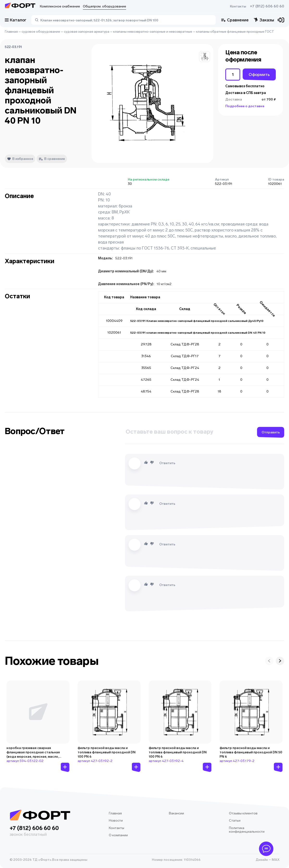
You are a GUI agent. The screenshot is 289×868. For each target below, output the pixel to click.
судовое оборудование (41, 32)
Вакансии (176, 813)
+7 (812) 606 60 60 (267, 6)
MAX (275, 860)
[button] (205, 57)
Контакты (238, 6)
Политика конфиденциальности (247, 830)
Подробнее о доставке (245, 106)
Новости (116, 821)
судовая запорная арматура (87, 32)
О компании (118, 835)
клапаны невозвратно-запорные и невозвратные (153, 32)
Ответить (167, 463)
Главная (11, 32)
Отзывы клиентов (243, 813)
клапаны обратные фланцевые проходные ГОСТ (235, 32)
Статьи (235, 821)
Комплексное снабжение (60, 6)
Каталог (16, 20)
